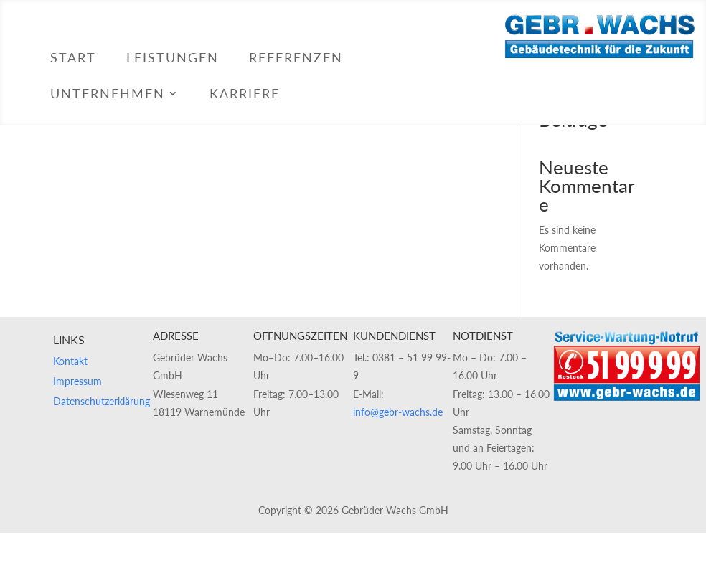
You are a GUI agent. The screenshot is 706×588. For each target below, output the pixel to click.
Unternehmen (108, 95)
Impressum (77, 381)
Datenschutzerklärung (102, 401)
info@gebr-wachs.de (398, 412)
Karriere (245, 95)
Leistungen (173, 59)
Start (73, 59)
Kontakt (70, 361)
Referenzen (296, 59)
